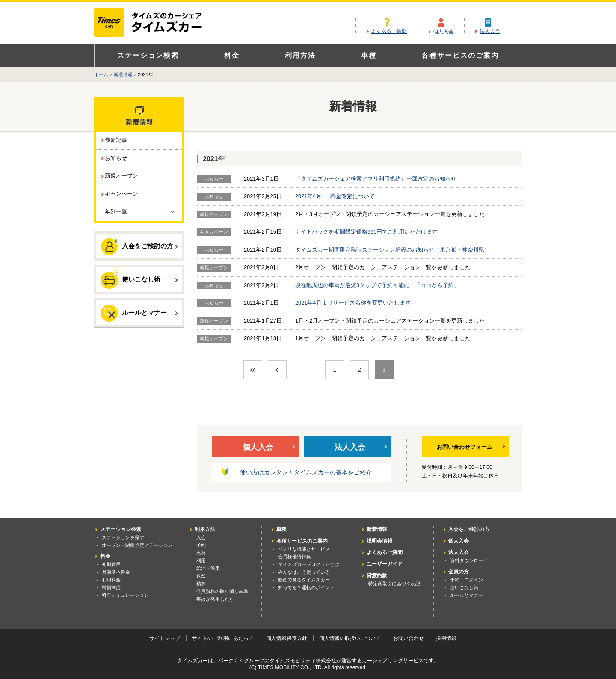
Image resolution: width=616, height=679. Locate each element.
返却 (201, 576)
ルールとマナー (139, 313)
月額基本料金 (116, 572)
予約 (201, 545)
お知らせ (116, 158)
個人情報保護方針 (287, 638)
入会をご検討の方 (139, 246)
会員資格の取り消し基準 (222, 591)
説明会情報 (379, 541)
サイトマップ (165, 638)
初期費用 (111, 564)
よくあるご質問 (389, 31)
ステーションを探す (123, 537)
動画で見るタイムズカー (304, 580)
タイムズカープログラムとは (309, 564)
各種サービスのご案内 (460, 55)
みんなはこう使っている (304, 572)
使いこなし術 (139, 279)
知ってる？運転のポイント (306, 587)
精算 (201, 584)
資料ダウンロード (469, 560)
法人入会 (490, 31)
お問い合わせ (409, 638)
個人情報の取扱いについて (350, 638)
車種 (369, 55)
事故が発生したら (215, 599)
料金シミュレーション (125, 595)
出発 (201, 553)
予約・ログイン (466, 580)
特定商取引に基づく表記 (394, 584)
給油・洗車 (208, 568)
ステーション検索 (148, 55)
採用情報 (446, 638)
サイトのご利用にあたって (223, 638)
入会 (201, 537)
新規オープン (121, 176)
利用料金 (111, 580)
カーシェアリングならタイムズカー (155, 23)
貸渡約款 (377, 575)
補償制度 (111, 587)
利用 (201, 560)
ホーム (101, 74)
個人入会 (443, 32)
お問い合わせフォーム (471, 447)
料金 (232, 55)
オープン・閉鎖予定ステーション (137, 545)
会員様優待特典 (295, 557)
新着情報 (123, 74)
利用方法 (300, 55)
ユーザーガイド (385, 564)
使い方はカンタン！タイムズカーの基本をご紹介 (306, 472)
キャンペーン (121, 194)
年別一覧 (116, 212)
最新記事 (116, 140)
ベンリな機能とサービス (304, 549)
